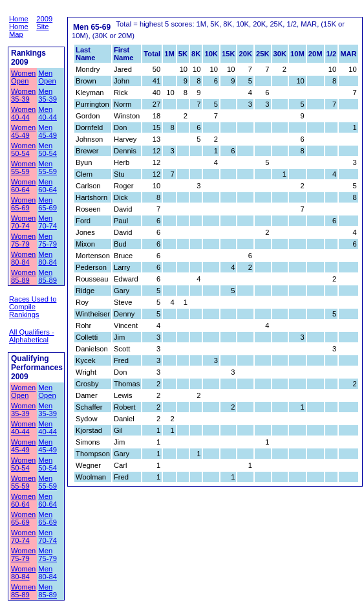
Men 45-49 (48, 131)
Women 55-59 (23, 168)
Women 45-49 (23, 131)
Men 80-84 (48, 258)
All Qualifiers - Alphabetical (32, 336)
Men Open (47, 77)
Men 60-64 (48, 186)
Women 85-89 (23, 276)
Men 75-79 (48, 240)
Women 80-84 (23, 258)
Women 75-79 (23, 240)
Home (19, 19)
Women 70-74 (23, 222)
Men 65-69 (48, 204)
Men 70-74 (48, 222)
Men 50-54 (48, 149)
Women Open (23, 77)
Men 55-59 (48, 168)
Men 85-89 (48, 276)
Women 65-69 (23, 204)
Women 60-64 (23, 186)
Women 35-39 (23, 95)
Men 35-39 (48, 95)
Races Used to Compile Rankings (33, 307)
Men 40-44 (48, 113)
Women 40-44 (23, 113)
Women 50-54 (23, 149)
